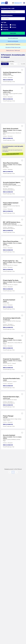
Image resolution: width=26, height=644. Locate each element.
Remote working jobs (13, 41)
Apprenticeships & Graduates (13, 44)
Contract (13, 27)
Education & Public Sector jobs (13, 47)
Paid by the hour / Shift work (13, 50)
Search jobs (13, 33)
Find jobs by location (7, 15)
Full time (13, 25)
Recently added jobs (13, 38)
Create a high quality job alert (14, 154)
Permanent (5, 27)
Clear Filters (5, 64)
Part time (4, 25)
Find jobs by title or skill (8, 8)
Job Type (4, 22)
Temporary (5, 29)
